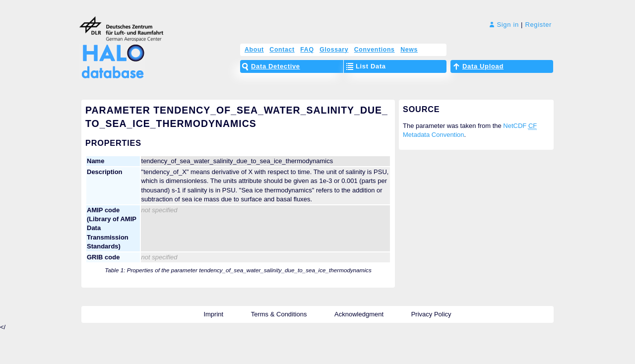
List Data (371, 66)
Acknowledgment (359, 314)
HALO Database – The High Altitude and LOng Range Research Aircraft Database (110, 56)
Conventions (375, 50)
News (409, 50)
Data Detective (276, 66)
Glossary (334, 50)
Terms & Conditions (279, 314)
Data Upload (483, 66)
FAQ (307, 50)
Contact (282, 50)
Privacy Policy (431, 314)
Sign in (504, 25)
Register (538, 25)
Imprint (213, 314)
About (254, 50)
